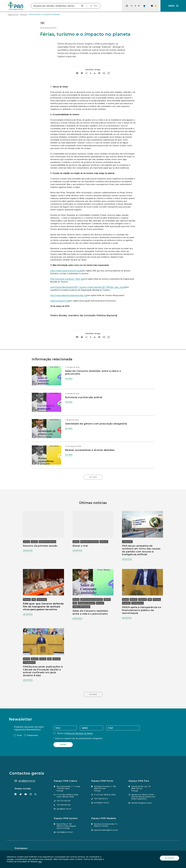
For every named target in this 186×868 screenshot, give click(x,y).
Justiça (48, 651)
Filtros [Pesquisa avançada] (96, 6)
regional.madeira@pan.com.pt (106, 824)
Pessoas (78, 601)
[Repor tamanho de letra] (135, 6)
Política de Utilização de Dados (80, 728)
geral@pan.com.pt (28, 775)
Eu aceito (169, 858)
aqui (41, 862)
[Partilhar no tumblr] (91, 79)
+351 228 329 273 (101, 793)
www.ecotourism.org (60, 306)
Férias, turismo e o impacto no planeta (44, 14)
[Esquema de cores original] (144, 6)
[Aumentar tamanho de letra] (139, 6)
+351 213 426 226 (64, 795)
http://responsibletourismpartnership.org (68, 301)
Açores (32, 535)
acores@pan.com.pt (65, 827)
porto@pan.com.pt (102, 797)
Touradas (133, 597)
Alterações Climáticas (91, 535)
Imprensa (141, 594)
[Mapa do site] (127, 6)
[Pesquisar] (82, 6)
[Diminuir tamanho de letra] (132, 6)
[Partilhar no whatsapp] (87, 79)
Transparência (145, 597)
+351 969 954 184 (64, 799)
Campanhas (126, 535)
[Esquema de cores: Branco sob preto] (152, 6)
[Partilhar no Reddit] (99, 79)
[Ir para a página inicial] (15, 6)
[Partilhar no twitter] (82, 79)
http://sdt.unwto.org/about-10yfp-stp (67, 284)
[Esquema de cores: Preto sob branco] (148, 6)
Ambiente (106, 535)
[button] (173, 6)
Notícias (24, 14)
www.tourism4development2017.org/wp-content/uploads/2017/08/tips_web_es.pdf (88, 293)
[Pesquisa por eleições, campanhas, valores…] (56, 6)
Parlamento (47, 594)
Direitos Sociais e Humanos (93, 594)
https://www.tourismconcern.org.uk (66, 276)
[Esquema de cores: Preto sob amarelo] (156, 6)
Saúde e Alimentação (92, 601)
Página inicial (13, 14)
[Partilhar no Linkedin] (95, 79)
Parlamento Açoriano (53, 535)
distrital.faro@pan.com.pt (142, 797)
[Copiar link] (109, 79)
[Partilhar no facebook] (77, 79)
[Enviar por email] (104, 79)
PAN (53, 23)
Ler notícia (33, 544)
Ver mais (73, 384)
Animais (32, 594)
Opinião (40, 535)
